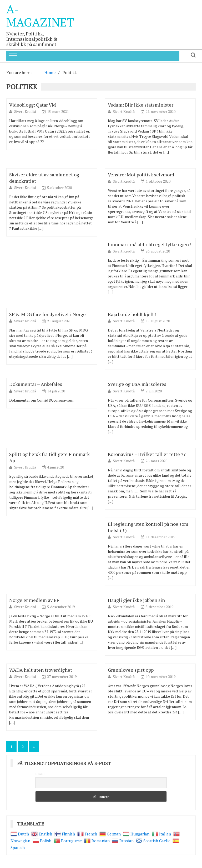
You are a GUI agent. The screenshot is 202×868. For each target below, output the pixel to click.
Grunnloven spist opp (131, 670)
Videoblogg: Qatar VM (33, 105)
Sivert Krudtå (26, 111)
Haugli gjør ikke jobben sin (136, 600)
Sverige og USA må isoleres (137, 384)
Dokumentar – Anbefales (36, 384)
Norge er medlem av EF (34, 600)
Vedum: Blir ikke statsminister (141, 105)
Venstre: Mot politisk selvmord (141, 175)
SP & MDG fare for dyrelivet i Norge (47, 314)
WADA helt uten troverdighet (41, 670)
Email (40, 774)
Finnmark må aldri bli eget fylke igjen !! (150, 244)
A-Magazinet (40, 15)
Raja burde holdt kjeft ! (132, 314)
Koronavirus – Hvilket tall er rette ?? (147, 454)
